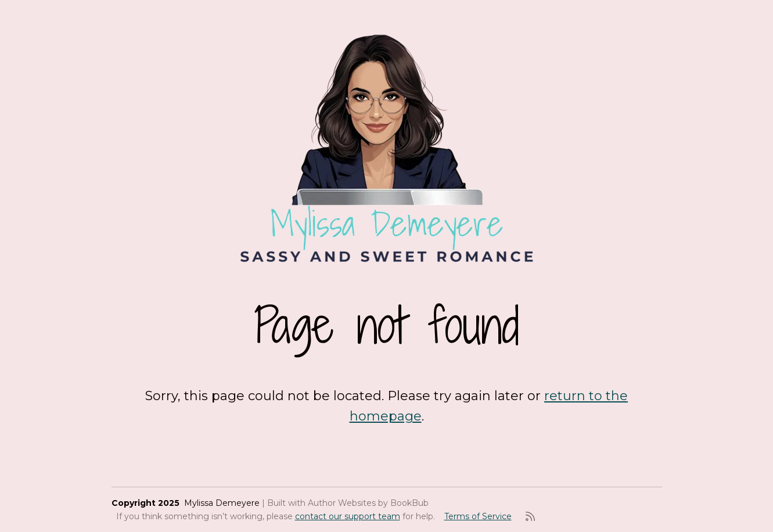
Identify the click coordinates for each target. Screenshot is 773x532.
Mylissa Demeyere (222, 503)
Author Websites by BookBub (368, 503)
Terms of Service (478, 516)
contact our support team (348, 516)
